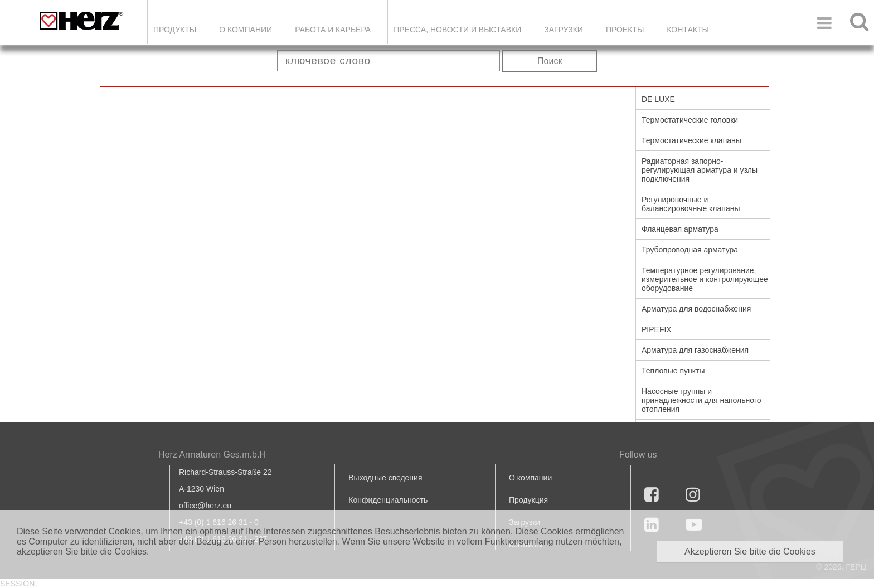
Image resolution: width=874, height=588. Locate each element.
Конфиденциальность (388, 500)
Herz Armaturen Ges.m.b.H (212, 455)
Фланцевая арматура (680, 229)
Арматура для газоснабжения (695, 350)
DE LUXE (658, 99)
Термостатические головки (690, 120)
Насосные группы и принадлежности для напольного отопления (701, 400)
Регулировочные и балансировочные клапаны (691, 204)
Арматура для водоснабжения (696, 309)
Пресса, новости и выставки (457, 30)
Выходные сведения (385, 478)
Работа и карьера (333, 30)
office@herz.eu (205, 506)
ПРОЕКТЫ (625, 30)
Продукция (528, 500)
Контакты (688, 30)
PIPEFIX (657, 329)
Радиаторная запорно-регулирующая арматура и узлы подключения (700, 170)
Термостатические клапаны (691, 140)
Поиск (550, 61)
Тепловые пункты (673, 371)
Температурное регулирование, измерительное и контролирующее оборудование (705, 279)
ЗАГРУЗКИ (564, 30)
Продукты (175, 30)
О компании (246, 30)
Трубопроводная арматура (690, 250)
